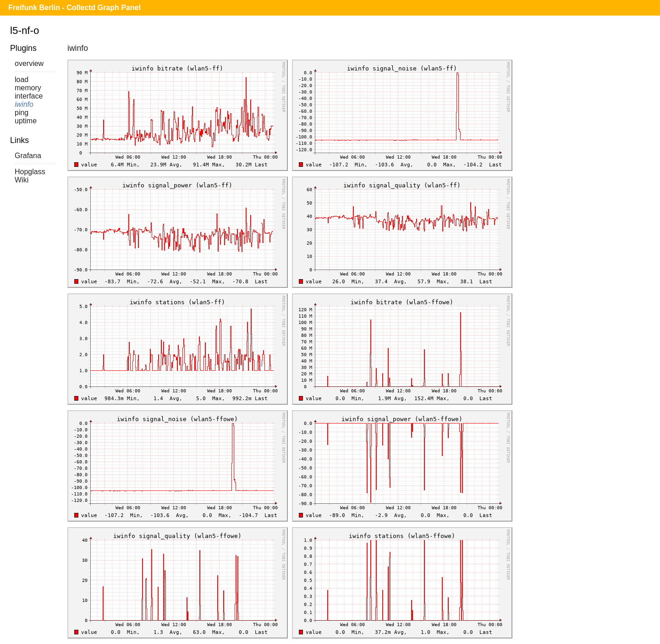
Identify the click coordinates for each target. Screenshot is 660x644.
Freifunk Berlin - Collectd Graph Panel (74, 8)
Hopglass (30, 172)
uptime (26, 121)
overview (29, 63)
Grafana (28, 156)
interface (29, 96)
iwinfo (24, 104)
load (22, 80)
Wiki (22, 180)
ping (22, 113)
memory (28, 88)
